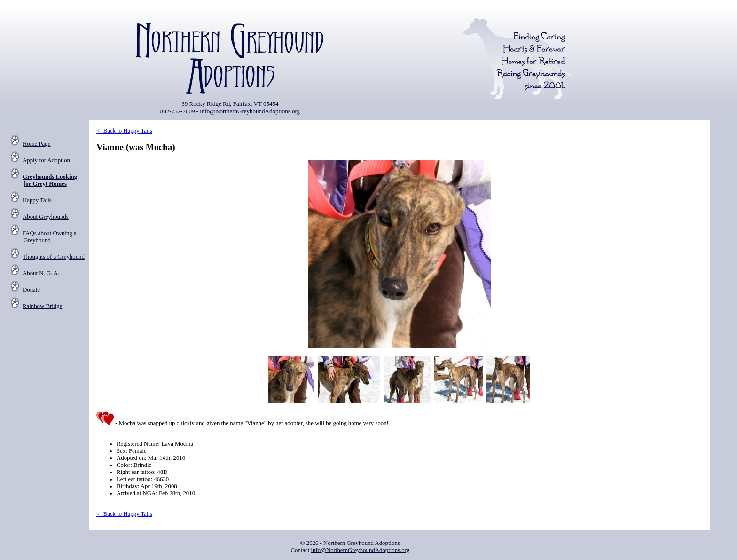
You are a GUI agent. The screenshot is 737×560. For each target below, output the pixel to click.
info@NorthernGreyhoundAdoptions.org (250, 111)
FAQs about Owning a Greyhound (50, 237)
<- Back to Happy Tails (124, 131)
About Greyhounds (46, 217)
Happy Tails (37, 200)
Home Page (36, 144)
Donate (31, 290)
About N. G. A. (41, 273)
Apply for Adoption (46, 160)
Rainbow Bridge (42, 306)
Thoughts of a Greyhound (54, 257)
